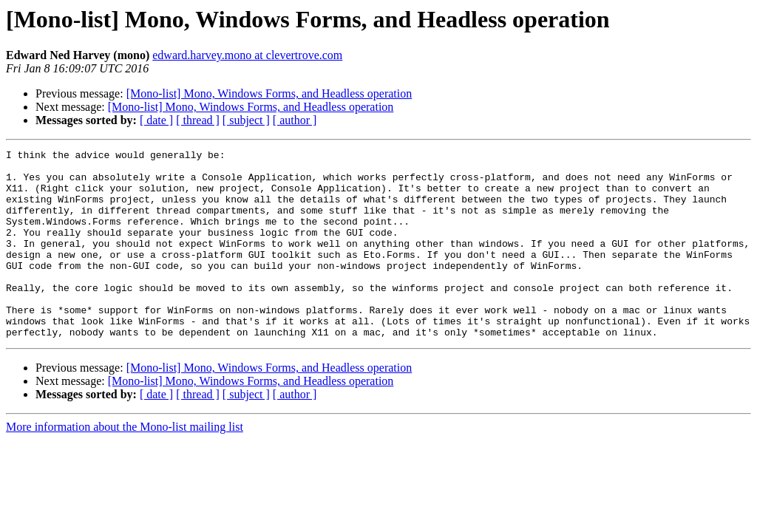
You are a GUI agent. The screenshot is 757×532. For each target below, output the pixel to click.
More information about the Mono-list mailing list (125, 464)
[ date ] (156, 120)
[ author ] (295, 120)
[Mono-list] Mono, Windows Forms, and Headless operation (269, 93)
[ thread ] (198, 120)
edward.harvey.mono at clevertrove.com (247, 55)
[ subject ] (246, 120)
